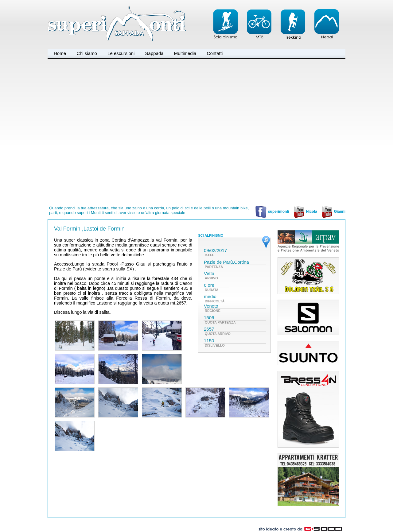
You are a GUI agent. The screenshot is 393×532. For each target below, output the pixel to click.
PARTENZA (214, 267)
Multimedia (185, 53)
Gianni (333, 212)
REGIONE (213, 311)
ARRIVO (211, 278)
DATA (209, 255)
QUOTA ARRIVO (218, 334)
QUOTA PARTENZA (220, 322)
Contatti (215, 53)
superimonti (272, 212)
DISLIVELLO (215, 345)
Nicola (305, 212)
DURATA (212, 290)
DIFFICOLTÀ (215, 301)
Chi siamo (87, 53)
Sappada (154, 53)
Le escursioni (121, 53)
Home (60, 53)
